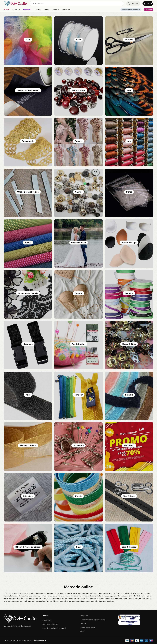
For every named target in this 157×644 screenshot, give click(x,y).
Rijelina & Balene (28, 447)
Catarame (28, 345)
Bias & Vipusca (129, 548)
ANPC (82, 631)
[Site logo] (15, 3)
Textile (28, 244)
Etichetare (28, 497)
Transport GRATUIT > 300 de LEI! (131, 9)
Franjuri (129, 396)
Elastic (78, 497)
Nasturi (79, 193)
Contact (83, 624)
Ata (129, 142)
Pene (129, 91)
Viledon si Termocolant (28, 91)
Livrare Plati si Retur (87, 627)
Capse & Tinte (129, 345)
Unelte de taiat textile (28, 193)
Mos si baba (129, 497)
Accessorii (78, 447)
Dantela (78, 142)
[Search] (76, 3)
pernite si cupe (129, 244)
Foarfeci (129, 41)
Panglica (129, 294)
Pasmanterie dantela (28, 294)
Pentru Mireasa (78, 244)
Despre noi (84, 616)
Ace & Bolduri (78, 345)
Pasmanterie (28, 142)
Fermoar (78, 396)
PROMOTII (129, 447)
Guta (78, 41)
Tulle (28, 41)
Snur (78, 548)
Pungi (129, 193)
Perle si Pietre (79, 91)
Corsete (78, 294)
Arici (28, 396)
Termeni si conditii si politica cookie (93, 620)
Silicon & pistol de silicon (28, 548)
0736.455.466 (148, 9)
